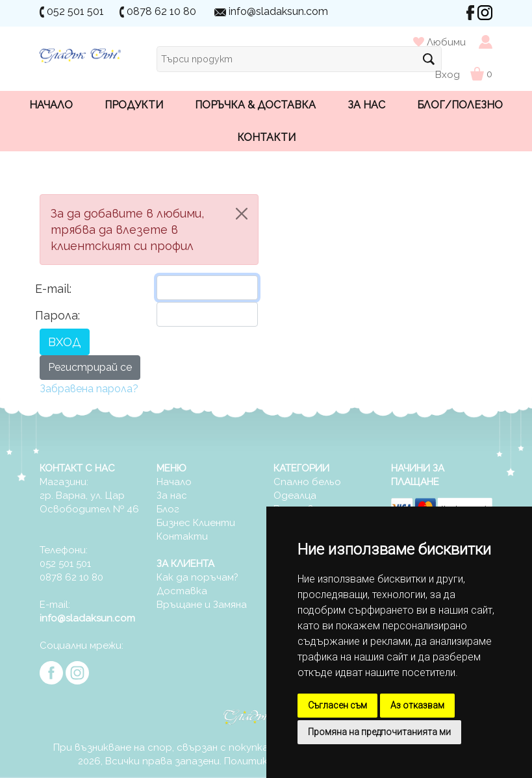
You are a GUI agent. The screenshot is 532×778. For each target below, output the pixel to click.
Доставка (182, 591)
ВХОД (65, 342)
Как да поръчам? (197, 577)
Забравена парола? (89, 389)
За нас (366, 105)
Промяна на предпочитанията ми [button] (379, 732)
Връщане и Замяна (202, 605)
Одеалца (295, 496)
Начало (51, 105)
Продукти (134, 105)
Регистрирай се (90, 367)
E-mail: (53, 289)
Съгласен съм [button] (337, 705)
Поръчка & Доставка (255, 105)
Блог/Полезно (460, 105)
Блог (168, 509)
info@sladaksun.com (278, 11)
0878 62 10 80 (161, 11)
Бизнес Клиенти (196, 523)
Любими (441, 42)
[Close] (242, 214)
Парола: (57, 315)
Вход (448, 74)
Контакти (266, 137)
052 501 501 (75, 11)
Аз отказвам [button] (417, 705)
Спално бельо (307, 482)
